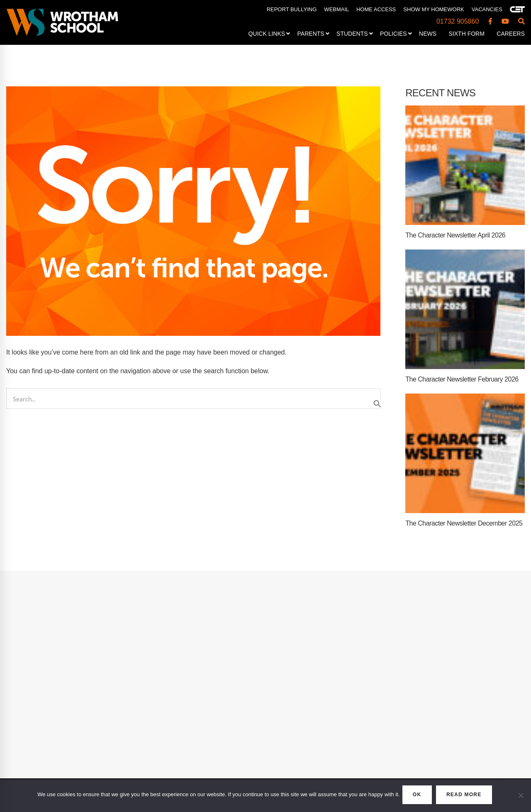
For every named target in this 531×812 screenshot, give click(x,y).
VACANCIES (487, 9)
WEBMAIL (336, 9)
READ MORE (470, 796)
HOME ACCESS (376, 9)
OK (413, 796)
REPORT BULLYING (292, 9)
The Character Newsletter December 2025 (464, 523)
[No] (521, 797)
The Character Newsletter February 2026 (462, 379)
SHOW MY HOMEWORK (434, 9)
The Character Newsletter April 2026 (455, 235)
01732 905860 (458, 21)
